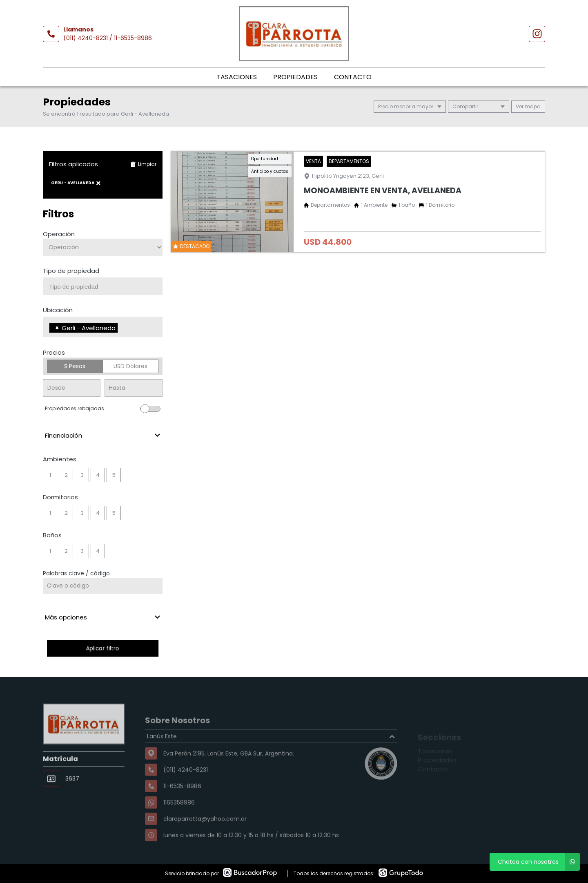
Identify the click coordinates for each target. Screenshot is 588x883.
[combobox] (103, 286)
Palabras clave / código (76, 573)
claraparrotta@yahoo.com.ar (205, 837)
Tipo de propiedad (71, 271)
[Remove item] (57, 328)
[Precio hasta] (133, 388)
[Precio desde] (72, 388)
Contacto (353, 77)
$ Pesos (75, 366)
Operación (59, 234)
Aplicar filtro (102, 648)
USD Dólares (130, 366)
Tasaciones (237, 77)
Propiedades (295, 77)
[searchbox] (106, 287)
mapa (528, 106)
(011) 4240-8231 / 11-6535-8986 (108, 38)
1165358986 (179, 821)
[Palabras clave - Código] (103, 586)
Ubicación (58, 310)
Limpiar (143, 164)
